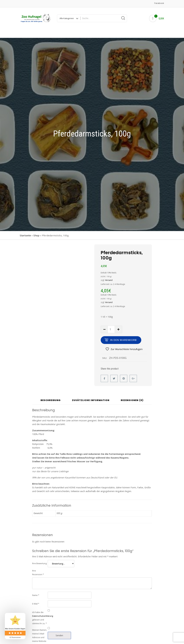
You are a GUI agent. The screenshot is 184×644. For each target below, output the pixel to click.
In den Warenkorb (123, 332)
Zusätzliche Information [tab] (91, 392)
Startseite (25, 227)
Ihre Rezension (38, 564)
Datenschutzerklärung (43, 608)
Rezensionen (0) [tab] (132, 392)
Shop (36, 227)
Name (36, 587)
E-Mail (36, 595)
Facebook (159, 3)
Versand (109, 272)
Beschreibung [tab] (51, 392)
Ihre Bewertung (39, 555)
